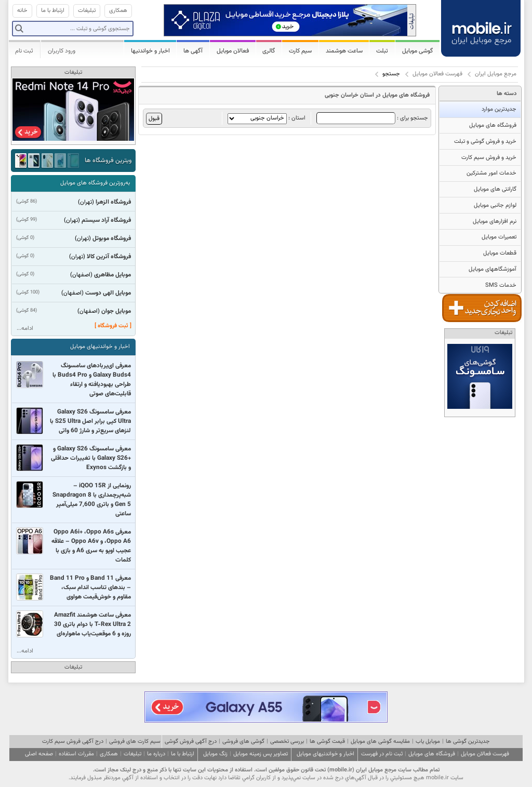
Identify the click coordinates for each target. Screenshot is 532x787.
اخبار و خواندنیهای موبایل (100, 347)
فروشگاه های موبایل (493, 125)
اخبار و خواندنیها (150, 51)
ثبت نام (24, 51)
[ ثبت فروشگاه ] (113, 326)
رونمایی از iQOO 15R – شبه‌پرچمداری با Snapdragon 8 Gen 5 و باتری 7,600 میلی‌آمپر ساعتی (92, 500)
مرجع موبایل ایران (496, 74)
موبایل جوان (116, 311)
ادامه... (25, 329)
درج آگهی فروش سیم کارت (73, 742)
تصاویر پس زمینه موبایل (261, 754)
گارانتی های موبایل (495, 189)
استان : (267, 119)
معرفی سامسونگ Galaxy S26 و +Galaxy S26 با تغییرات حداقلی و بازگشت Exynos (91, 458)
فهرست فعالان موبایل (437, 74)
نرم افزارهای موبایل (495, 222)
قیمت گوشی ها (327, 742)
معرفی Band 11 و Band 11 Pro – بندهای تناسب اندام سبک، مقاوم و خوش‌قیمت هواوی (90, 588)
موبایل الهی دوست (108, 293)
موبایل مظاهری (112, 275)
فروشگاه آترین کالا (109, 257)
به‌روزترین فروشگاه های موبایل (95, 183)
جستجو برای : (372, 118)
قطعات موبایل (500, 253)
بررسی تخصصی (287, 742)
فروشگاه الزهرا (113, 202)
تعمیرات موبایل (499, 237)
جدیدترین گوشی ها (468, 742)
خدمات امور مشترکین (491, 173)
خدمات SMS (501, 285)
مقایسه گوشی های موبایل (380, 742)
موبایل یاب (428, 742)
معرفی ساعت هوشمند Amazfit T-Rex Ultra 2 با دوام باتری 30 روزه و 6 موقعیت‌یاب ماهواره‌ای (92, 624)
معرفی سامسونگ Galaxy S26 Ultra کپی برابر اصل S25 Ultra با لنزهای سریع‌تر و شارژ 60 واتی (90, 421)
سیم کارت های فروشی (135, 742)
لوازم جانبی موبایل (495, 205)
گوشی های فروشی (243, 742)
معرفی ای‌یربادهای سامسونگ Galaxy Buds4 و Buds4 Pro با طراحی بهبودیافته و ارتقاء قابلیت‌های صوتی (92, 380)
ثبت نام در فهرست (382, 754)
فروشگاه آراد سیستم (106, 220)
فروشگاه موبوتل (112, 238)
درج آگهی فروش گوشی (191, 742)
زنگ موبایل (215, 754)
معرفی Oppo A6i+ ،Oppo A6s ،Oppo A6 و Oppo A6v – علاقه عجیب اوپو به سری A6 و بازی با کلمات (91, 546)
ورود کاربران (62, 51)
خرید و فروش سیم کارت (489, 158)
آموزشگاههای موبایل (493, 269)
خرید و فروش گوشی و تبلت (485, 142)
